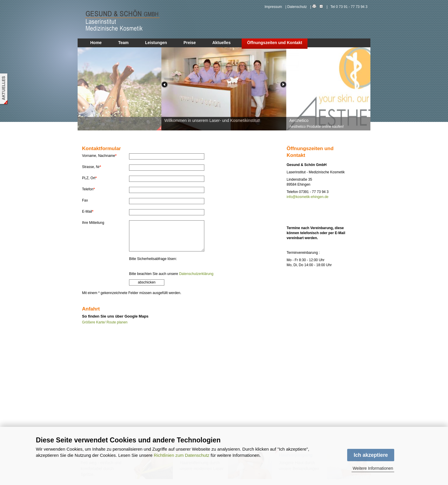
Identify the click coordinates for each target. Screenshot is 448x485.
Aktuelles (221, 43)
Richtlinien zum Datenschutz (182, 455)
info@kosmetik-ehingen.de (307, 197)
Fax (85, 200)
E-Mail (88, 212)
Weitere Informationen (373, 468)
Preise (190, 43)
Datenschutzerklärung (196, 274)
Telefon (88, 189)
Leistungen (156, 43)
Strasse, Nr (92, 167)
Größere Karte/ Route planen (105, 322)
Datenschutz (297, 7)
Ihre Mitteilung (93, 223)
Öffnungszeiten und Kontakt (274, 43)
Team (123, 43)
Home (96, 43)
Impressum (273, 7)
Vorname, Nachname (99, 156)
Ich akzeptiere (371, 455)
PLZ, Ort (89, 178)
